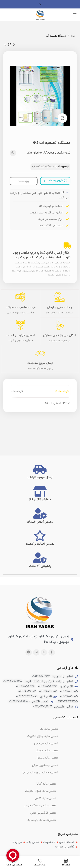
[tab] (62, 391)
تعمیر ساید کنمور (46, 798)
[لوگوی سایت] (40, 15)
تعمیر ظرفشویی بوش (43, 813)
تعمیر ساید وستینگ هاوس (40, 806)
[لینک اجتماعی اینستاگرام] (44, 652)
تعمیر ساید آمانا (46, 784)
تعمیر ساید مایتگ (47, 751)
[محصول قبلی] (14, 45)
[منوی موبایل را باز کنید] (75, 15)
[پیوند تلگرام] (29, 652)
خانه (73, 36)
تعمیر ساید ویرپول (47, 758)
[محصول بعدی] (5, 45)
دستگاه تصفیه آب (56, 36)
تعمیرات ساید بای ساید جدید (40, 772)
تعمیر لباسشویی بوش (45, 765)
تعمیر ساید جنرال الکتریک (41, 791)
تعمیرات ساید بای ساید (42, 820)
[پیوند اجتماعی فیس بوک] (52, 652)
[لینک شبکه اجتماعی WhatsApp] (40, 4)
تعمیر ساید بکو (49, 729)
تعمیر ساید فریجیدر (46, 743)
